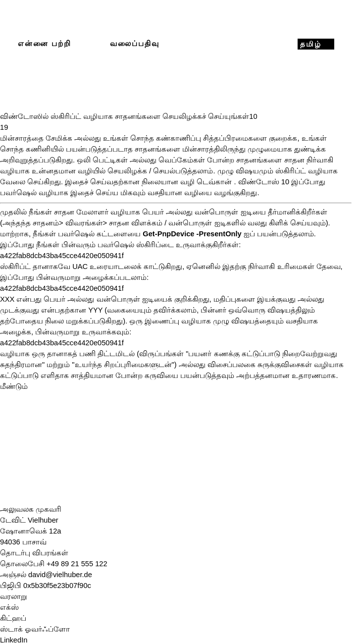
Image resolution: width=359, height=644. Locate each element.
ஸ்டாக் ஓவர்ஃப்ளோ (35, 629)
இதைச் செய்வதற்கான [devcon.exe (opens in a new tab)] (102, 182)
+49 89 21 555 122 (77, 564)
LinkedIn (14, 640)
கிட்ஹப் (13, 618)
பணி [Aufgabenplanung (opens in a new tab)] (87, 354)
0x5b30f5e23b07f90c (57, 586)
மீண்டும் (14, 386)
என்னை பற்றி (45, 44)
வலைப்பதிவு (135, 44)
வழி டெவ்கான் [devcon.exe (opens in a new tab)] (206, 182)
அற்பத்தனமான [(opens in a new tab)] (263, 376)
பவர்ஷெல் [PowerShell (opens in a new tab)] (18, 193)
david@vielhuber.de (60, 575)
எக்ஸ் (9, 607)
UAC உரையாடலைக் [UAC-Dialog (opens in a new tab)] (107, 267)
